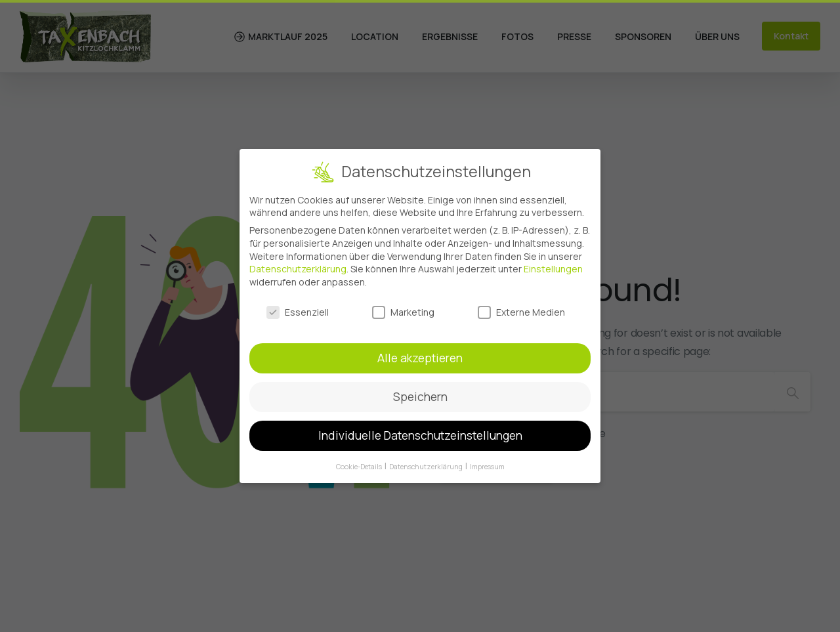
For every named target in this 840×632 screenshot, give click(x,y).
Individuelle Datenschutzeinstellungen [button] (420, 431)
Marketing (403, 307)
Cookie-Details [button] (360, 462)
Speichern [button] (420, 392)
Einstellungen (553, 264)
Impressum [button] (487, 462)
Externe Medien (521, 307)
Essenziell (298, 307)
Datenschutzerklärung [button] (427, 462)
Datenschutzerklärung (298, 264)
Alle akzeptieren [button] (420, 354)
